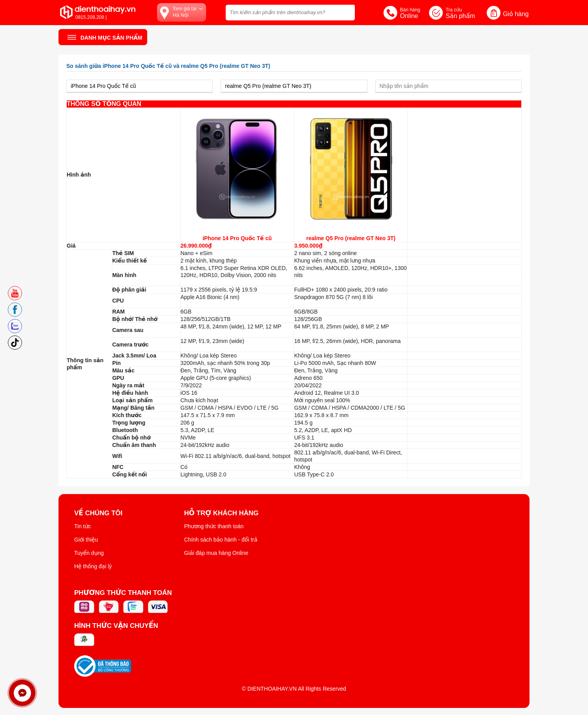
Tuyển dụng (89, 553)
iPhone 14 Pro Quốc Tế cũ (237, 238)
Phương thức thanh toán (214, 526)
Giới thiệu (86, 540)
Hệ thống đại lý (93, 566)
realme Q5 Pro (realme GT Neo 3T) (351, 238)
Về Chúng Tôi (98, 513)
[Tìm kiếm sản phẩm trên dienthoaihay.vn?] (290, 13)
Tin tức (83, 526)
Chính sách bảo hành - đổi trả (221, 540)
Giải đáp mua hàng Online (216, 553)
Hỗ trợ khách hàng (221, 513)
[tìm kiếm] (347, 12)
